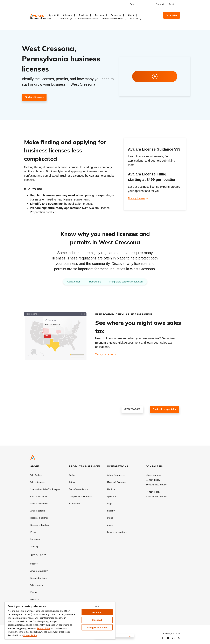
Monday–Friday (153, 491)
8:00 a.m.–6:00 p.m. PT (156, 484)
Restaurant (94, 282)
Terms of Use (43, 628)
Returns (73, 482)
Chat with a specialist (165, 409)
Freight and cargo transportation (127, 282)
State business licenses (87, 29)
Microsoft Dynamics (117, 482)
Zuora (110, 524)
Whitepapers (37, 583)
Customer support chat (162, 419)
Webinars (35, 597)
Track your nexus (104, 354)
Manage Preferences (97, 627)
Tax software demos (79, 489)
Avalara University (39, 569)
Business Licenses (41, 29)
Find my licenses (34, 97)
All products (75, 503)
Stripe (110, 517)
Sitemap (34, 545)
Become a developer (40, 524)
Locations (35, 538)
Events (34, 590)
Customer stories (39, 496)
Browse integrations (117, 531)
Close (97, 606)
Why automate (38, 482)
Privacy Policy (30, 635)
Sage (110, 503)
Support (160, 4)
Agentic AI (54, 15)
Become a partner (39, 517)
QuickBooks (113, 496)
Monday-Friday (153, 480)
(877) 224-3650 (132, 409)
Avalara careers (38, 510)
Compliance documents (80, 496)
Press (33, 531)
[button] (69, 15)
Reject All (97, 620)
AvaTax (72, 475)
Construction (71, 282)
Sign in (172, 4)
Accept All (97, 612)
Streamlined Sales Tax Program (46, 489)
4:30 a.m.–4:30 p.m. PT (156, 496)
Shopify (111, 510)
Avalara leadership (39, 503)
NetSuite (112, 489)
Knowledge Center (40, 576)
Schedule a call (129, 419)
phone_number (153, 475)
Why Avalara (36, 475)
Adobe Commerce (116, 475)
